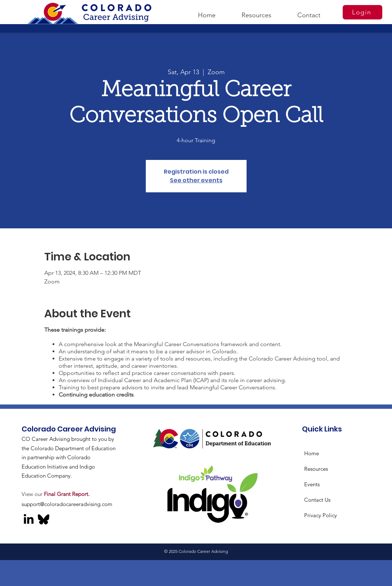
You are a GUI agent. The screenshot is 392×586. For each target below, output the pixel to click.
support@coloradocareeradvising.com (67, 504)
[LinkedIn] (29, 519)
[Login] (362, 12)
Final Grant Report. (67, 494)
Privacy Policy (321, 515)
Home (312, 453)
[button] (256, 12)
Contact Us (317, 500)
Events (312, 484)
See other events (196, 180)
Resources (316, 469)
